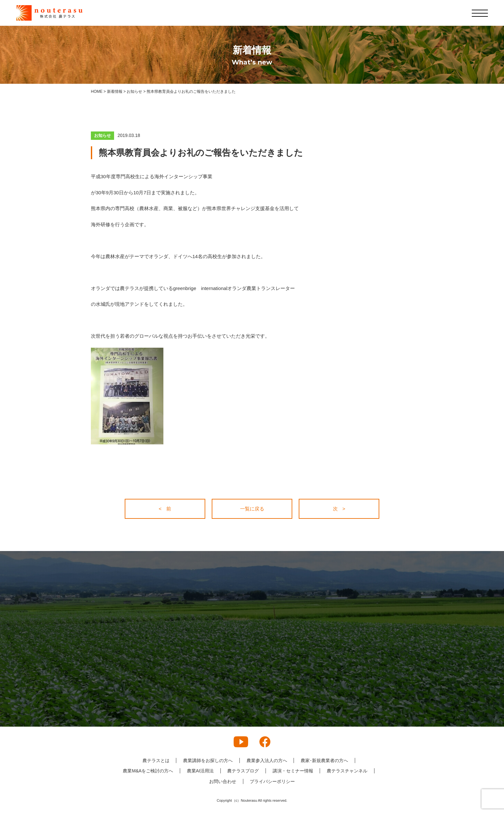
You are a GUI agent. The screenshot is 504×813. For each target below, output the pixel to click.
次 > (339, 509)
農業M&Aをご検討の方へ (148, 771)
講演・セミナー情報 (293, 771)
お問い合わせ (223, 781)
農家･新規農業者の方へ (325, 760)
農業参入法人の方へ (267, 760)
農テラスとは (156, 760)
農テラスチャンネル (347, 771)
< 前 (165, 509)
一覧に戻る (252, 509)
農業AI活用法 (200, 771)
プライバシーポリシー (273, 781)
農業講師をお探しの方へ (208, 760)
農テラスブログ (243, 771)
